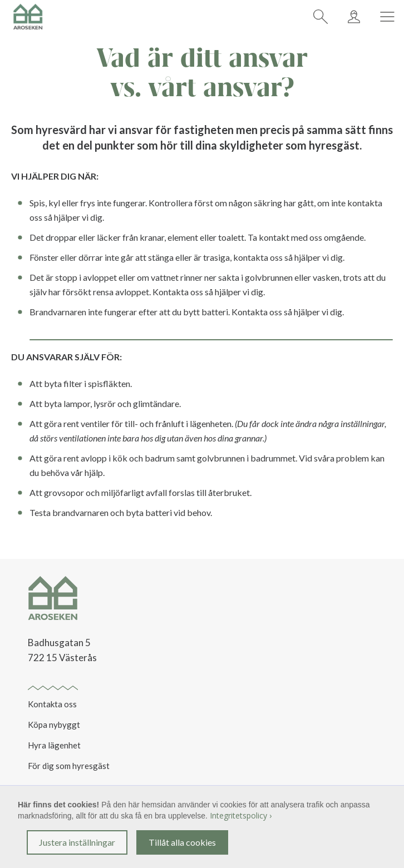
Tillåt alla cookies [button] (182, 842)
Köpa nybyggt (54, 725)
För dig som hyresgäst (69, 766)
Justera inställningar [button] (77, 842)
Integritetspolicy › (241, 815)
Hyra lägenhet (54, 745)
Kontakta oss (52, 704)
